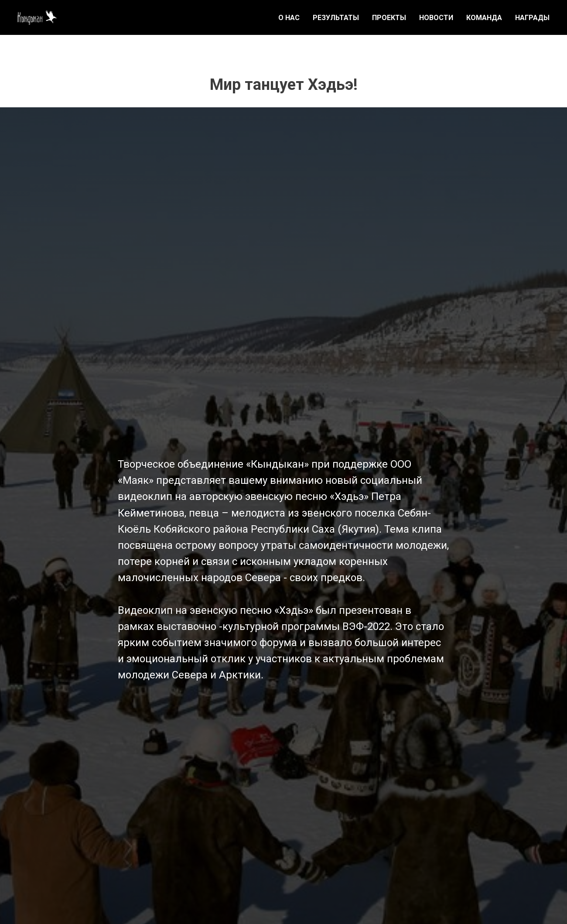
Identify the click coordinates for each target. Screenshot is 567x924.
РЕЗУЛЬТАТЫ (336, 18)
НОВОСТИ (436, 18)
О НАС (289, 18)
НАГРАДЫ (532, 18)
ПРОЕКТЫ (389, 18)
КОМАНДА (484, 18)
